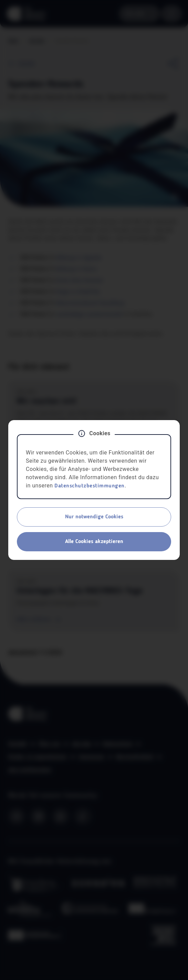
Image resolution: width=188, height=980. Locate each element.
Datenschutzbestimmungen (90, 486)
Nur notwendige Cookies (94, 517)
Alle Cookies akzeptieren (94, 542)
